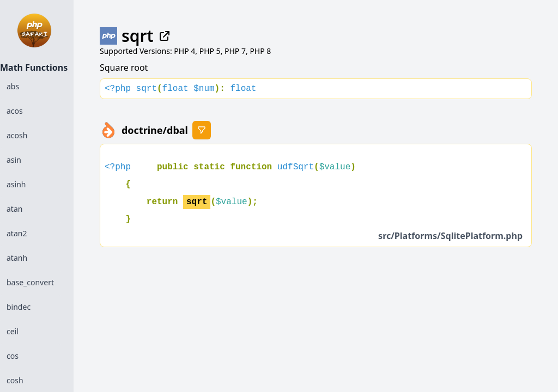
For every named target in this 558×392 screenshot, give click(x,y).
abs (13, 86)
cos (13, 356)
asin (14, 160)
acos (15, 111)
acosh (17, 135)
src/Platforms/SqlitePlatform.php (450, 236)
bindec (19, 307)
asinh (16, 184)
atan (14, 209)
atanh (17, 258)
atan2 (17, 233)
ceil (13, 331)
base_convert (30, 282)
